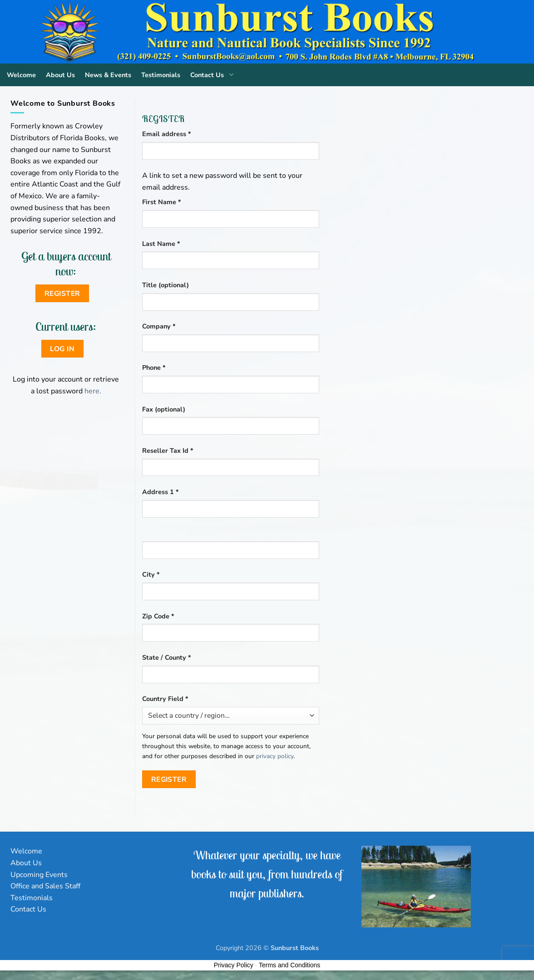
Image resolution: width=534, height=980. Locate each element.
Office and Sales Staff (45, 886)
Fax (164, 409)
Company (159, 326)
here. (93, 391)
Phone (154, 367)
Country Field (165, 699)
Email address (180, 134)
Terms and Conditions (289, 965)
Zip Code (158, 616)
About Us (60, 75)
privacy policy (275, 756)
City (151, 574)
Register (169, 779)
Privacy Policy (234, 965)
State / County (167, 657)
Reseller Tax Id (168, 451)
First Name (162, 202)
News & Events (108, 75)
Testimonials (161, 75)
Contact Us (214, 75)
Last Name (161, 244)
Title (166, 285)
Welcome (21, 75)
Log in (62, 349)
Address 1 (161, 492)
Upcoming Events (39, 875)
